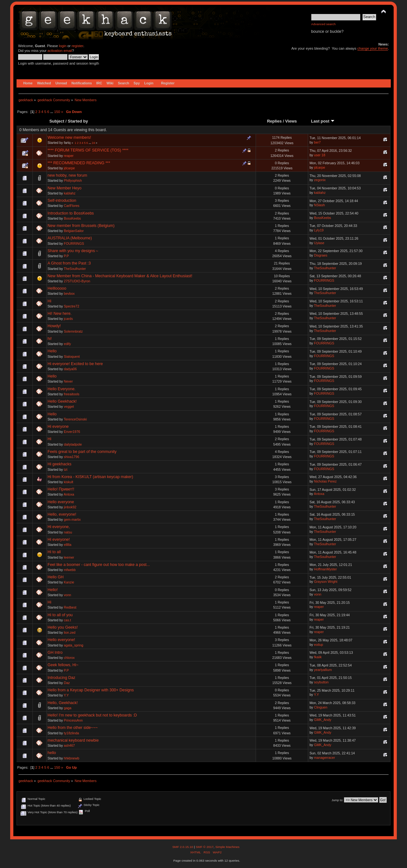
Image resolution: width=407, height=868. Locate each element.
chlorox (69, 658)
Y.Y (66, 695)
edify (67, 344)
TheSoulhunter (75, 269)
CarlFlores (72, 206)
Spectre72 (72, 306)
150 (57, 112)
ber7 (317, 142)
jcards (68, 319)
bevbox (69, 293)
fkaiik (318, 657)
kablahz (70, 193)
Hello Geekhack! (62, 401)
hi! (50, 339)
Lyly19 (319, 230)
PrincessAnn (73, 720)
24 (93, 143)
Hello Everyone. (62, 389)
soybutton (321, 682)
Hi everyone (58, 427)
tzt (66, 469)
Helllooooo (57, 288)
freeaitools (72, 394)
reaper (69, 156)
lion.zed (70, 632)
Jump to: (338, 800)
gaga (68, 708)
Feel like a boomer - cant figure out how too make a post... (99, 565)
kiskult (69, 482)
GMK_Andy (323, 720)
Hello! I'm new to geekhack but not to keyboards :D (92, 715)
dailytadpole (73, 444)
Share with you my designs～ (73, 251)
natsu (68, 532)
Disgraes (321, 255)
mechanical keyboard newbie (73, 740)
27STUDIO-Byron (77, 281)
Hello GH (56, 577)
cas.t (67, 620)
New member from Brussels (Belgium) (81, 226)
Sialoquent (72, 356)
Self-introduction (62, 201)
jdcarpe (69, 168)
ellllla (68, 545)
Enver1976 (72, 432)
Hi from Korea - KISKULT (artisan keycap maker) (90, 477)
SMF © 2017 (204, 847)
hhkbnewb (72, 758)
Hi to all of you (60, 615)
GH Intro (55, 653)
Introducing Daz (62, 678)
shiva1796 (72, 457)
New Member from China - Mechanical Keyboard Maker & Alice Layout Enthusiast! (120, 276)
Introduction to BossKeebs (71, 213)
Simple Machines (227, 847)
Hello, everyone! (62, 514)
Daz (67, 683)
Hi (50, 301)
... (52, 112)
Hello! (53, 590)
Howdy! (54, 326)
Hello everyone (61, 502)
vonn (68, 595)
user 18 (320, 155)
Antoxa (69, 494)
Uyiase (319, 243)
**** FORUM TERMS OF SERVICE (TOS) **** (88, 150)
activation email (60, 51)
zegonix (320, 180)
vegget (69, 406)
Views (291, 121)
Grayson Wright (326, 582)
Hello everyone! (62, 640)
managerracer (325, 758)
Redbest (70, 607)
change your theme (373, 48)
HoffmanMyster (326, 569)
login (63, 46)
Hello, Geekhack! (63, 703)
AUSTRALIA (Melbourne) (70, 238)
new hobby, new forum (68, 175)
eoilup (319, 645)
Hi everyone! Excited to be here (75, 364)
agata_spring (74, 645)
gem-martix (72, 519)
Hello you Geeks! (63, 627)
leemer (69, 557)
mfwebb (70, 570)
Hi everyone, (59, 527)
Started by (78, 121)
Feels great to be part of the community (82, 452)
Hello (52, 351)
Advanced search (324, 24)
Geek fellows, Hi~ (63, 665)
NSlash (320, 205)
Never (68, 381)
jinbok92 (70, 507)
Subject (57, 121)
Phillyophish (73, 180)
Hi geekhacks (60, 464)
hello (52, 753)
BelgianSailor (74, 231)
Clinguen (321, 707)
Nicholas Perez (325, 481)
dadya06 (70, 369)
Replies (274, 121)
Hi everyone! (59, 540)
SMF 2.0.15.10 (183, 847)
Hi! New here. (60, 314)
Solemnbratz (73, 331)
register (77, 46)
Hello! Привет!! (61, 489)
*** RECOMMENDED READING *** (79, 163)
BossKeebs (72, 218)
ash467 (69, 745)
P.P (66, 256)
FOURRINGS (74, 243)
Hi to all (54, 552)
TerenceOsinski (75, 419)
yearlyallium (323, 670)
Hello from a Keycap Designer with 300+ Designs (91, 690)
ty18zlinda (72, 733)
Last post (323, 121)
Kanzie (69, 582)
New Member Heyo (65, 188)
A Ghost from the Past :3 (69, 263)
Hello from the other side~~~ (73, 728)
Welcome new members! (69, 138)
